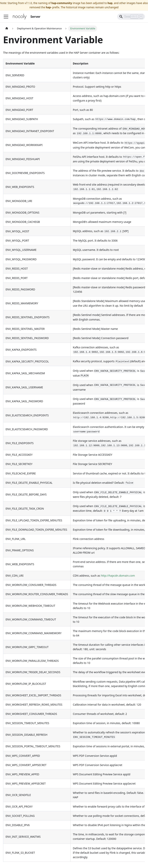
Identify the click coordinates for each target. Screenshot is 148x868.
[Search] (131, 17)
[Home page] (7, 28)
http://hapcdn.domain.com (118, 576)
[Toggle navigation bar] (6, 17)
